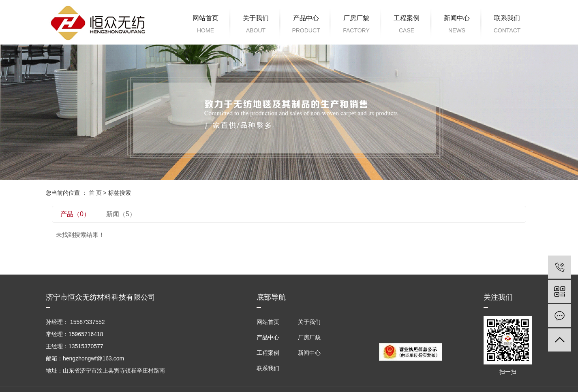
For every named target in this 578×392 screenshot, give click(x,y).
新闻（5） (121, 214)
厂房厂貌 (356, 26)
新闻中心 (457, 26)
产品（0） (75, 214)
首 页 (95, 193)
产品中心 (306, 26)
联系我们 (507, 26)
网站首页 (206, 26)
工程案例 (407, 26)
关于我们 (256, 26)
